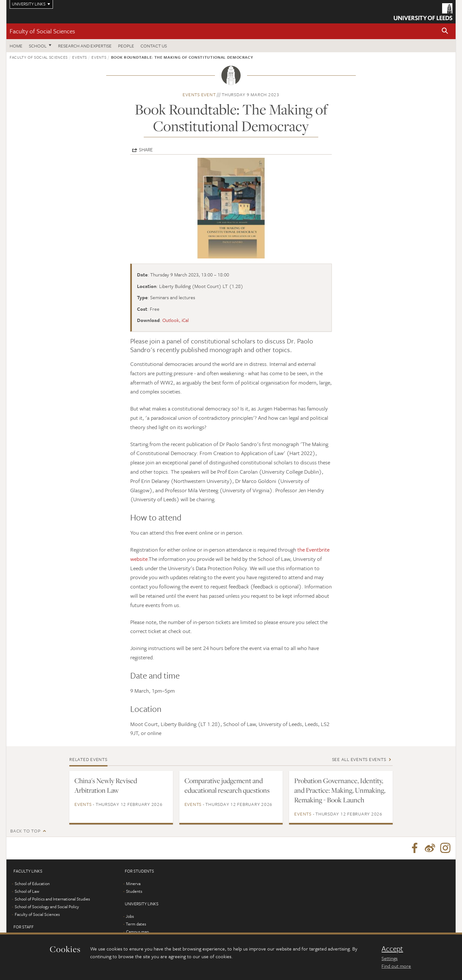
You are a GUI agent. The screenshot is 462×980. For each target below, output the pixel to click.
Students (134, 891)
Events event (199, 94)
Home (16, 46)
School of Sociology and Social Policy (47, 907)
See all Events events (359, 759)
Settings (389, 958)
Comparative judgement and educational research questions (227, 785)
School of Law (27, 891)
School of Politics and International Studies (52, 899)
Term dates (136, 924)
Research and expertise (85, 46)
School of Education (32, 883)
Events (80, 57)
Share (146, 149)
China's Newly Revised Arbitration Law (106, 785)
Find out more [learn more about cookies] (396, 966)
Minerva (133, 883)
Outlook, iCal (175, 320)
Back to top (25, 831)
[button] (445, 31)
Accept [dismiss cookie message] (392, 949)
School (38, 46)
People (126, 46)
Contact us (154, 46)
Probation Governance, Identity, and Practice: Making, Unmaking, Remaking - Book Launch (340, 790)
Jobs (130, 916)
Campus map (137, 932)
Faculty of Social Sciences (42, 31)
